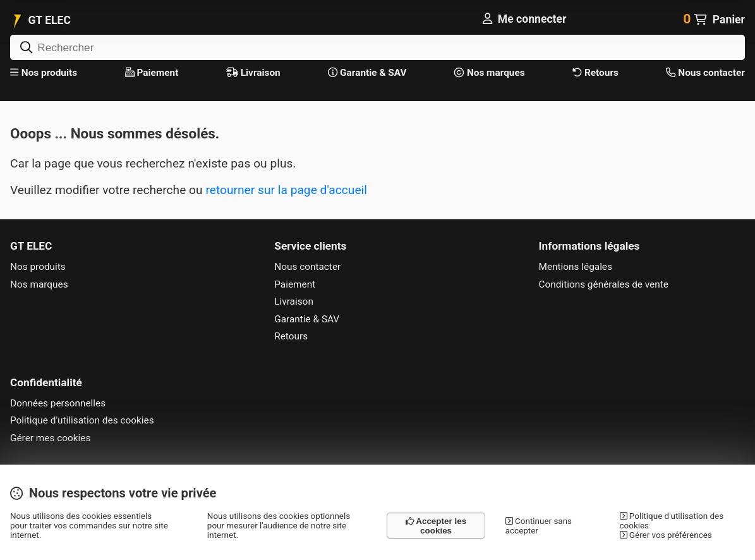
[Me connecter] (525, 19)
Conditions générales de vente (604, 284)
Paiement (152, 73)
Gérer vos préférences (666, 535)
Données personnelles (58, 403)
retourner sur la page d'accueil (286, 190)
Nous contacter (705, 73)
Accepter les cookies (436, 526)
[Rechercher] (377, 47)
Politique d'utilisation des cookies (82, 420)
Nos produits (44, 73)
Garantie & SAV (367, 73)
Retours (595, 73)
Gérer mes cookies (50, 438)
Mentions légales (576, 267)
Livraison (253, 73)
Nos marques (490, 73)
